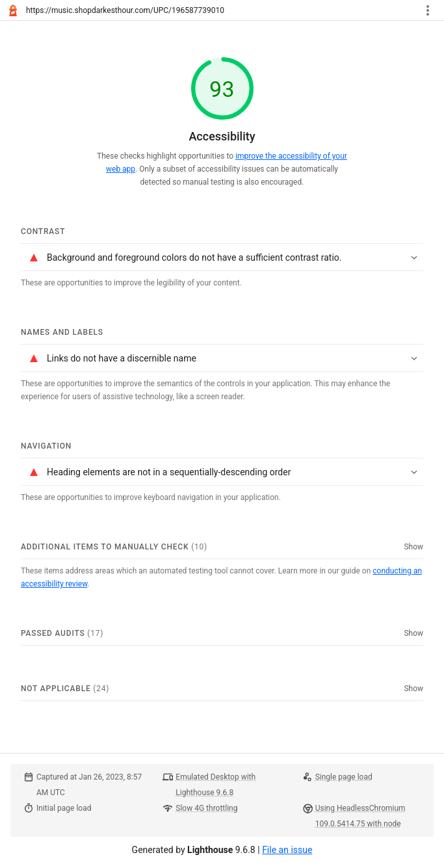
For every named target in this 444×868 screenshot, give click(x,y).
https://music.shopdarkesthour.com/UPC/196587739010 (125, 10)
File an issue (287, 850)
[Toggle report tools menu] (428, 10)
